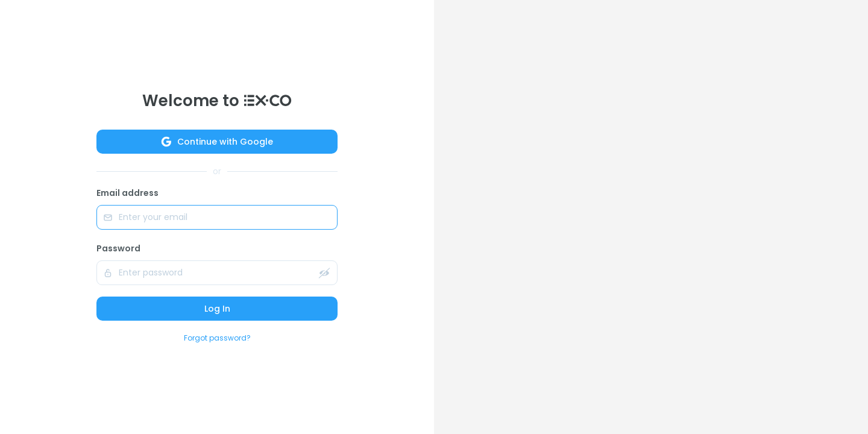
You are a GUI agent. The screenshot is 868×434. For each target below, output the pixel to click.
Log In (217, 309)
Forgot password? (217, 338)
